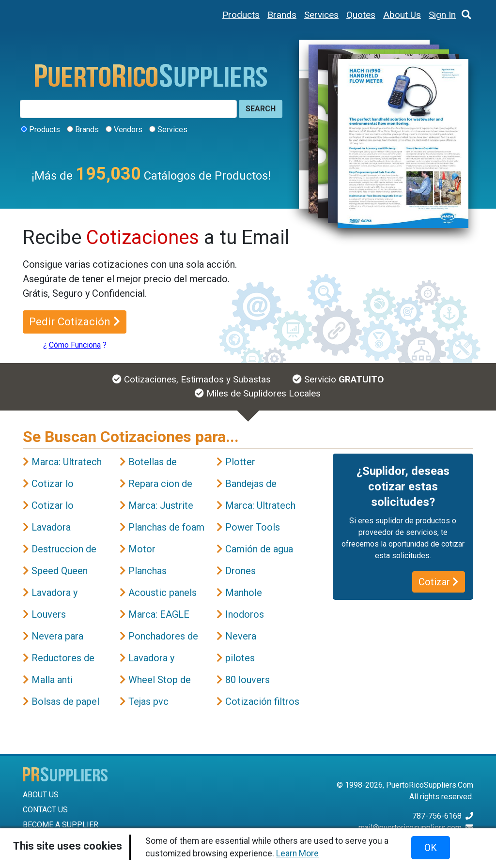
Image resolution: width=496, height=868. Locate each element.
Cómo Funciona (75, 345)
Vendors (128, 129)
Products (241, 15)
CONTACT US (45, 810)
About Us (402, 15)
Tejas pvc (148, 701)
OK (431, 848)
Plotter (240, 462)
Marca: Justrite (161, 505)
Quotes (361, 15)
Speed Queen (60, 571)
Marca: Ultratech (67, 462)
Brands (282, 15)
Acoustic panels (163, 593)
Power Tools (253, 527)
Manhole (244, 593)
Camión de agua (259, 549)
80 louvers (248, 680)
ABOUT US (41, 795)
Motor (142, 549)
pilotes (240, 658)
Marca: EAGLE (159, 614)
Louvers (49, 614)
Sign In (442, 15)
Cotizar (439, 582)
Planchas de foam (166, 527)
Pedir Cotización (75, 321)
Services (321, 15)
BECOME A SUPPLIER (61, 825)
